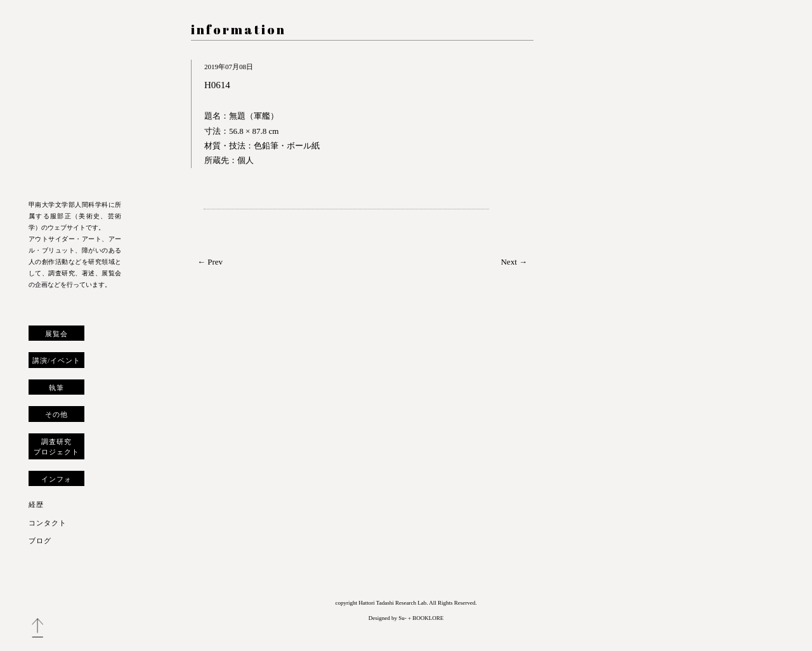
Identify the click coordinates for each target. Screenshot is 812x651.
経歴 (36, 504)
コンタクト (48, 523)
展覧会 (56, 334)
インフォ (56, 479)
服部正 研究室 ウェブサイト (75, 103)
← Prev (210, 262)
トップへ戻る (37, 628)
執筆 (56, 388)
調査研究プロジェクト (56, 447)
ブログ (40, 541)
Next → (514, 262)
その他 (56, 414)
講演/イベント (56, 360)
